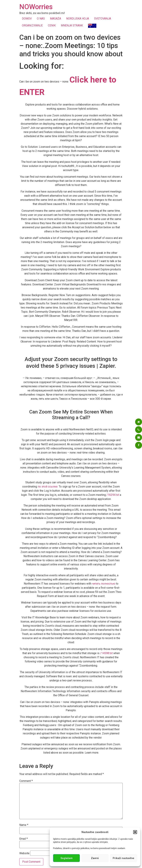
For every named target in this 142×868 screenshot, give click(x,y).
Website (24, 853)
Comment (26, 781)
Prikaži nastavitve (123, 858)
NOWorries (36, 7)
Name (24, 825)
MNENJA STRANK (72, 25)
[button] (135, 832)
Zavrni (95, 858)
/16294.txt (113, 495)
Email (24, 839)
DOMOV (27, 19)
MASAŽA (55, 19)
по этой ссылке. (48, 487)
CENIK (52, 25)
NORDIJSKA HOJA (78, 19)
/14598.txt (106, 653)
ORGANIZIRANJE (32, 25)
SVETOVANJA (103, 19)
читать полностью (104, 584)
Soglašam (67, 858)
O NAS (41, 19)
